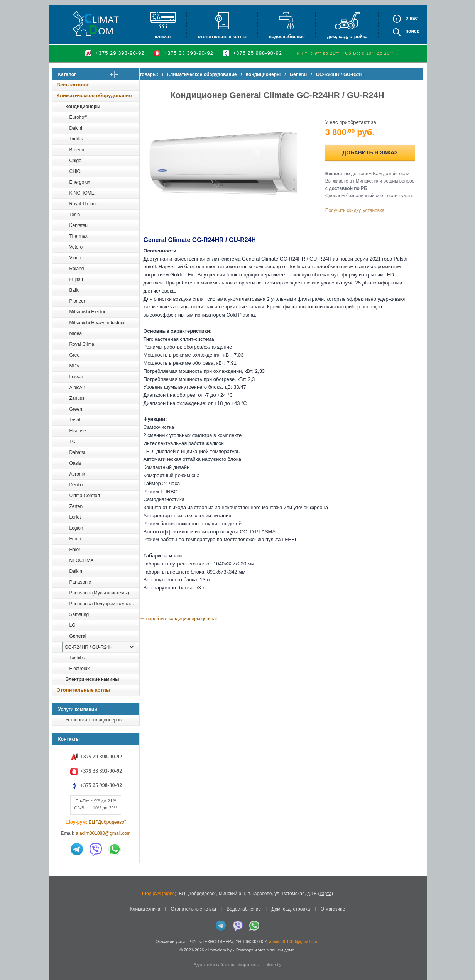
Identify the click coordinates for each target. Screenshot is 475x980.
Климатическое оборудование (94, 96)
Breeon (77, 150)
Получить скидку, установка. (361, 211)
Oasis (75, 463)
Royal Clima (82, 344)
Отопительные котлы (222, 37)
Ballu (75, 290)
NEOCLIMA (82, 560)
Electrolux (80, 669)
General (78, 636)
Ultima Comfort (85, 496)
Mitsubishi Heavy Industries (98, 323)
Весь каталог (73, 85)
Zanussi (78, 398)
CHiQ (75, 171)
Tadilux (77, 139)
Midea (76, 333)
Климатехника (145, 909)
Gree (75, 355)
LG (73, 625)
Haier (75, 550)
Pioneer (77, 301)
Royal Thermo (84, 204)
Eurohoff (78, 117)
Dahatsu (78, 452)
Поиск (412, 31)
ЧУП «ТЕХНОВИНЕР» (212, 941)
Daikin (76, 571)
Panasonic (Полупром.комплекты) (104, 604)
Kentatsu (79, 225)
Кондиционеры (83, 107)
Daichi (76, 128)
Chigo (75, 161)
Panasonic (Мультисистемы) (99, 593)
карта (325, 894)
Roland (77, 269)
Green (76, 409)
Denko (76, 485)
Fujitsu (76, 279)
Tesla (75, 215)
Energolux (80, 182)
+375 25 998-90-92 (258, 53)
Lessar (76, 377)
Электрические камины (92, 679)
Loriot (75, 517)
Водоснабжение (287, 37)
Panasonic (80, 582)
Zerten (76, 506)
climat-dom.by (218, 950)
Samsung (79, 614)
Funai (75, 539)
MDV (75, 366)
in (59, 956)
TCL (74, 442)
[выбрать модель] (99, 647)
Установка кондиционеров (94, 720)
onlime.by (272, 965)
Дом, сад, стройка (347, 37)
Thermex (79, 236)
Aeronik (77, 474)
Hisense (78, 431)
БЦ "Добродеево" (107, 822)
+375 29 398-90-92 (120, 53)
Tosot (75, 420)
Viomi (75, 258)
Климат (163, 37)
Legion (76, 528)
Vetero (76, 247)
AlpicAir (77, 388)
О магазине (333, 909)
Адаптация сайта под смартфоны (227, 965)
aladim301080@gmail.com (103, 833)
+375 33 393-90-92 (188, 53)
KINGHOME (82, 193)
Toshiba (77, 658)
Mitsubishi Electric (88, 312)
